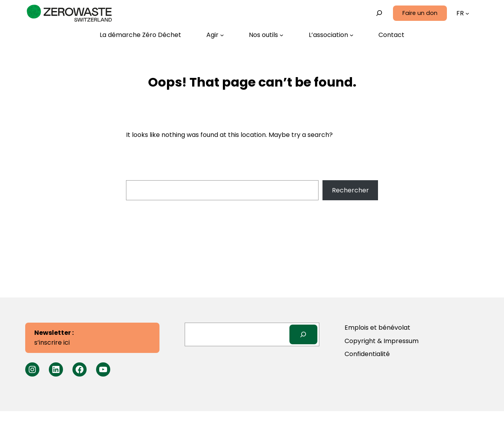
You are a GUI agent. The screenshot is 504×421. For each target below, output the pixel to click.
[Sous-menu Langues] (467, 13)
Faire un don (420, 13)
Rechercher (350, 190)
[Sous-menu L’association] (331, 35)
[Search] (303, 334)
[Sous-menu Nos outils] (266, 35)
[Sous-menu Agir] (215, 35)
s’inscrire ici (54, 338)
